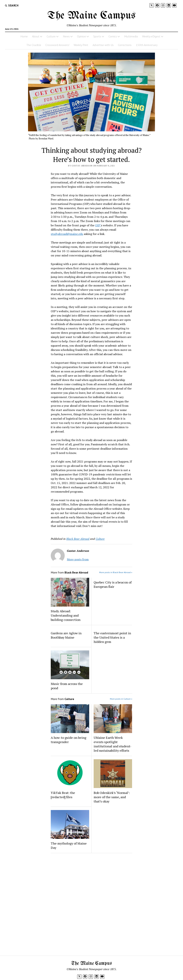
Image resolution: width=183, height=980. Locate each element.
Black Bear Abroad (78, 539)
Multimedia (131, 36)
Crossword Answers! (57, 45)
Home (24, 36)
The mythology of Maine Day (69, 845)
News (66, 36)
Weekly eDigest (151, 36)
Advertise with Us (103, 45)
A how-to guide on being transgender (69, 740)
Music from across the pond (67, 686)
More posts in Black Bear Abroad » (116, 572)
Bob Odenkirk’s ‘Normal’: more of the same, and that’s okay (112, 797)
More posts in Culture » (121, 699)
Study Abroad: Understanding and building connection (66, 615)
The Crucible (34, 45)
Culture (51, 36)
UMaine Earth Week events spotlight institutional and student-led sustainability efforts (112, 744)
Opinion (81, 36)
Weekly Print (81, 45)
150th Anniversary (147, 45)
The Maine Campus (91, 16)
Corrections (125, 45)
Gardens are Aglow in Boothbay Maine (66, 635)
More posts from (78, 559)
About (36, 36)
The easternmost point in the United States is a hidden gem (112, 637)
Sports (97, 36)
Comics (113, 36)
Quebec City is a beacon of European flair (113, 584)
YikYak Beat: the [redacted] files (63, 795)
